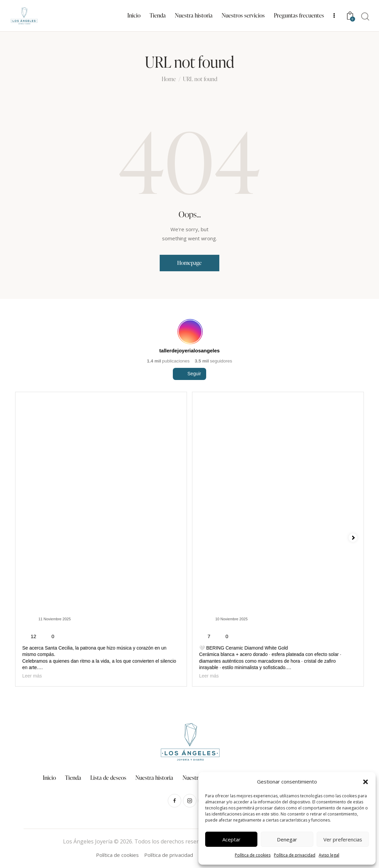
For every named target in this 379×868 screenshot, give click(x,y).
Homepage (189, 263)
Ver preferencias (343, 839)
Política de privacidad (295, 855)
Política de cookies (253, 855)
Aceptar (231, 839)
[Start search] (365, 17)
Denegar (287, 839)
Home (169, 79)
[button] (366, 782)
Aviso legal (329, 855)
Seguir (189, 392)
